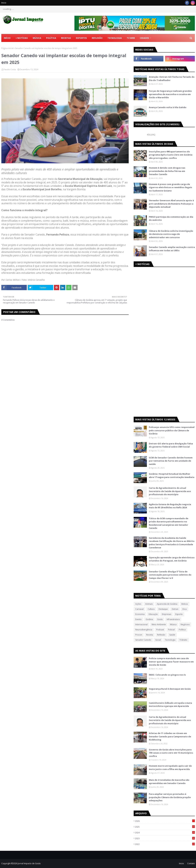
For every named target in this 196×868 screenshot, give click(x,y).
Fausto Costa (10, 69)
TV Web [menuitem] (131, 38)
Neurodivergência (144, 630)
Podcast (160, 630)
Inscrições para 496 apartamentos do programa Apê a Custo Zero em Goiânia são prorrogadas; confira (171, 155)
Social (158, 640)
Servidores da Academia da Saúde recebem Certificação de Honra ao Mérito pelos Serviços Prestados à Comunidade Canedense (172, 543)
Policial (171, 630)
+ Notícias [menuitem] (22, 38)
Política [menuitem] (51, 38)
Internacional (141, 624)
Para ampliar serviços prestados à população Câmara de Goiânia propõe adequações (170, 797)
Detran (175, 609)
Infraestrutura (173, 619)
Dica (185, 609)
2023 (165, 838)
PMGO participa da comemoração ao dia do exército (171, 218)
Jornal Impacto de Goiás (29, 863)
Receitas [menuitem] (66, 38)
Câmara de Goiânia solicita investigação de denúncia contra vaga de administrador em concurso (171, 234)
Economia (140, 614)
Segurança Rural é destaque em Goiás (170, 689)
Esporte (179, 614)
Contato (191, 863)
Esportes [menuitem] (81, 38)
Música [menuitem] (37, 38)
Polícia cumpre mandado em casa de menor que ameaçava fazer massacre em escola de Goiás (171, 662)
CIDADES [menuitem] (144, 38)
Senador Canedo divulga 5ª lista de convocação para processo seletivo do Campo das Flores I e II (170, 575)
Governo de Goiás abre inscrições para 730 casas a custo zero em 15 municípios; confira (171, 753)
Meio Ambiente (159, 624)
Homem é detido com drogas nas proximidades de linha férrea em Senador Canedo (167, 171)
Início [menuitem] (7, 38)
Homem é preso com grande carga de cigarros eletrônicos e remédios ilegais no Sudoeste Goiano (170, 187)
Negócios (185, 624)
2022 (165, 844)
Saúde (172, 635)
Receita (150, 635)
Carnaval (139, 609)
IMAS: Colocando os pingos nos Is (167, 675)
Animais (149, 604)
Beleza (185, 604)
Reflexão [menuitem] (97, 38)
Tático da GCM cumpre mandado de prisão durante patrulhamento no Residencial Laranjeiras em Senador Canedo (169, 523)
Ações (138, 604)
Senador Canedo (143, 640)
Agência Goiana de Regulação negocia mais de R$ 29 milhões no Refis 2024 (170, 506)
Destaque (163, 609)
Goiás (160, 619)
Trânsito (183, 640)
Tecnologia (170, 640)
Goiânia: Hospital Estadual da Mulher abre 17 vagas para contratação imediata (172, 475)
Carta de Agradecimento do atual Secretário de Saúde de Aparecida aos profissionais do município (170, 491)
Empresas (167, 614)
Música (173, 624)
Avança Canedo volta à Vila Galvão (168, 107)
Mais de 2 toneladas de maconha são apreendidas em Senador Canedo (169, 782)
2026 (165, 821)
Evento (138, 619)
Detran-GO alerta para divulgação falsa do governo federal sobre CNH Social (171, 445)
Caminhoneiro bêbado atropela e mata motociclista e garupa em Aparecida (170, 705)
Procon (139, 635)
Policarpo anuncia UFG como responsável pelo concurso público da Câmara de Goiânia (172, 430)
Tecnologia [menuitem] (115, 38)
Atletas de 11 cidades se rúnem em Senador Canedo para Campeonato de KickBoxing (170, 736)
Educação (153, 614)
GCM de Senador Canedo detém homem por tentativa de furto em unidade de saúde (171, 461)
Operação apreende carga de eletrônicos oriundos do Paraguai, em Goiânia (172, 559)
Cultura (151, 609)
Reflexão (161, 635)
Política (182, 630)
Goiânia (149, 619)
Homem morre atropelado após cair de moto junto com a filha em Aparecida (170, 767)
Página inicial (7, 48)
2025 (165, 827)
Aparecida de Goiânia (167, 604)
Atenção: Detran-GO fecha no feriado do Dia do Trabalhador (172, 79)
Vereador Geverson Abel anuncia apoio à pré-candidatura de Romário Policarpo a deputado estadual (171, 204)
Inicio (4, 3)
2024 (165, 833)
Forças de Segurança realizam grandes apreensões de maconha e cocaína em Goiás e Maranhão (170, 94)
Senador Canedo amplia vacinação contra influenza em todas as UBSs (172, 249)
